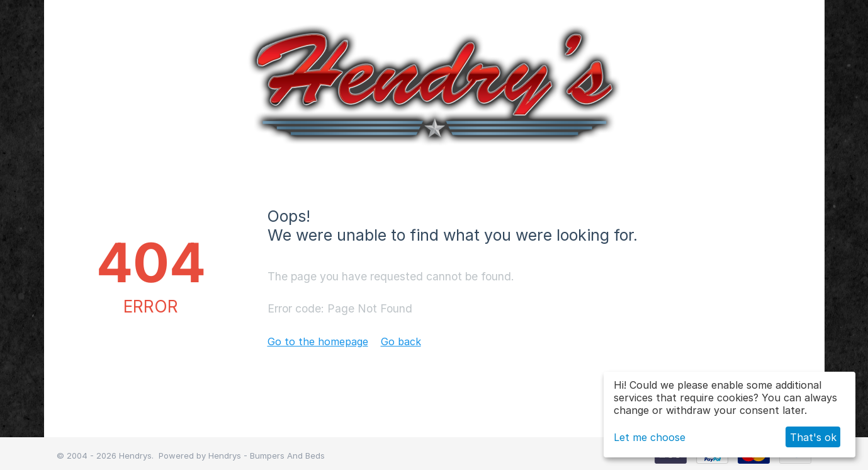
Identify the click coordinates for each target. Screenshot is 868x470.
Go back (401, 341)
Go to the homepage (318, 341)
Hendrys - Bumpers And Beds (267, 456)
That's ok (813, 437)
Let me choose (650, 437)
